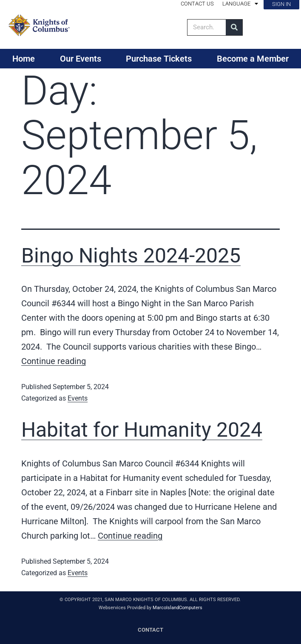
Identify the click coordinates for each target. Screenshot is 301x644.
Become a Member (253, 59)
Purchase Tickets (159, 59)
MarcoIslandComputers (177, 608)
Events (78, 398)
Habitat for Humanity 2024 (142, 430)
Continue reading (54, 361)
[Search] (234, 27)
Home (24, 59)
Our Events (81, 59)
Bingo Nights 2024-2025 (131, 256)
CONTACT (150, 630)
